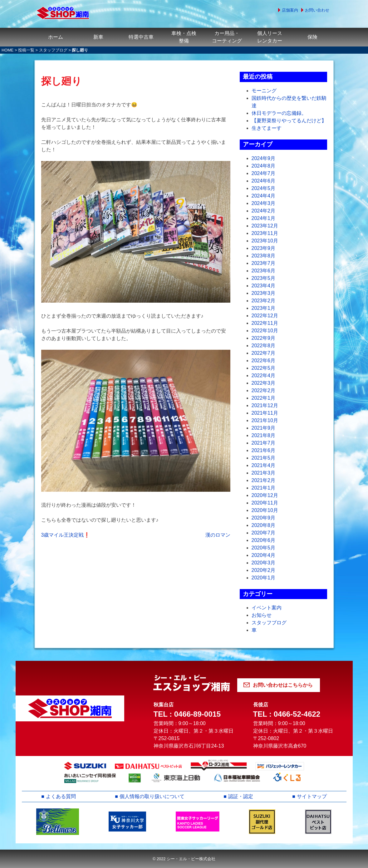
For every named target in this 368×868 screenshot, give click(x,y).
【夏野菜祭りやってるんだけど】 (289, 121)
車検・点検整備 (184, 37)
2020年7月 (264, 533)
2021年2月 (264, 480)
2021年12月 (265, 405)
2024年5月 (264, 188)
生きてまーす (267, 128)
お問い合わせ (317, 10)
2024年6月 (264, 181)
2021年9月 (264, 428)
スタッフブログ (53, 50)
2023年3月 (264, 293)
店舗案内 (290, 10)
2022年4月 (264, 375)
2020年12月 (265, 495)
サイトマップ (312, 796)
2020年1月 (264, 578)
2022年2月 (264, 390)
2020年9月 (264, 518)
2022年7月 (264, 353)
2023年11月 (265, 233)
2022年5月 (264, 368)
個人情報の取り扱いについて (152, 796)
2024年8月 (264, 166)
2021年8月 (264, 435)
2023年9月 (264, 248)
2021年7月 (264, 443)
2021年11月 (265, 413)
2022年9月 (264, 338)
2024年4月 (264, 196)
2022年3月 (264, 383)
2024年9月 (264, 158)
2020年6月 (264, 540)
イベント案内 (267, 608)
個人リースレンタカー (270, 37)
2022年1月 (264, 398)
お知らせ (262, 615)
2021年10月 (265, 420)
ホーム (56, 37)
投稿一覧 (26, 50)
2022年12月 (265, 316)
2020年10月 (265, 510)
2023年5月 (264, 278)
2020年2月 (264, 570)
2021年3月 (264, 473)
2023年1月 (264, 308)
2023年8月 (264, 256)
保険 (312, 37)
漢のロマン (218, 535)
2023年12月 (265, 226)
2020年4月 (264, 555)
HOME (7, 50)
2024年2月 (264, 211)
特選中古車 (141, 37)
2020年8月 (264, 525)
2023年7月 (264, 263)
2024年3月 (264, 203)
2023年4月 (264, 286)
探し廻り (61, 81)
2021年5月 (264, 458)
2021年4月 (264, 465)
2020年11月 (265, 503)
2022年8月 (264, 346)
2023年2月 (264, 301)
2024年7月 (264, 173)
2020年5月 (264, 548)
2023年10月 (265, 241)
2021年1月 (264, 488)
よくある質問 (61, 796)
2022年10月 (265, 331)
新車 (98, 37)
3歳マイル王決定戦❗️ (66, 535)
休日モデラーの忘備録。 (279, 113)
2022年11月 (265, 323)
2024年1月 (264, 218)
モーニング (264, 91)
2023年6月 (264, 271)
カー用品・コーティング (227, 37)
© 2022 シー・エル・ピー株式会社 (184, 859)
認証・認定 (241, 796)
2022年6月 (264, 361)
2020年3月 (264, 563)
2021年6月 (264, 450)
